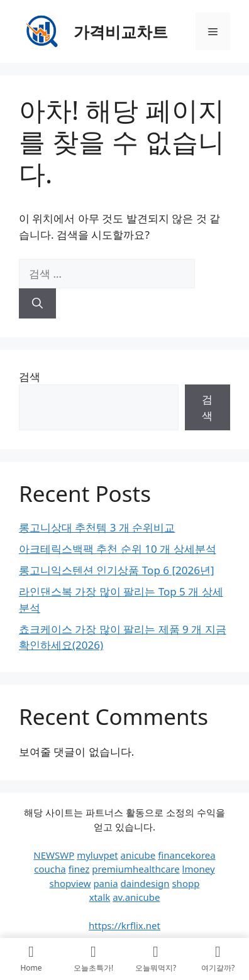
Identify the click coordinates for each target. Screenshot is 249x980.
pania (105, 883)
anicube (138, 855)
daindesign (145, 883)
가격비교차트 (121, 31)
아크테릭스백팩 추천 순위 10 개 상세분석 (118, 549)
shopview (70, 883)
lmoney (199, 869)
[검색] (37, 303)
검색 (30, 377)
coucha (50, 869)
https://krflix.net (124, 925)
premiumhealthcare (136, 869)
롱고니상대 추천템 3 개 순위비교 (97, 527)
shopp (185, 883)
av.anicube (136, 897)
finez (79, 869)
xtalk (100, 897)
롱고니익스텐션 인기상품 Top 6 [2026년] (117, 570)
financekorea (187, 855)
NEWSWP (54, 855)
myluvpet (97, 855)
